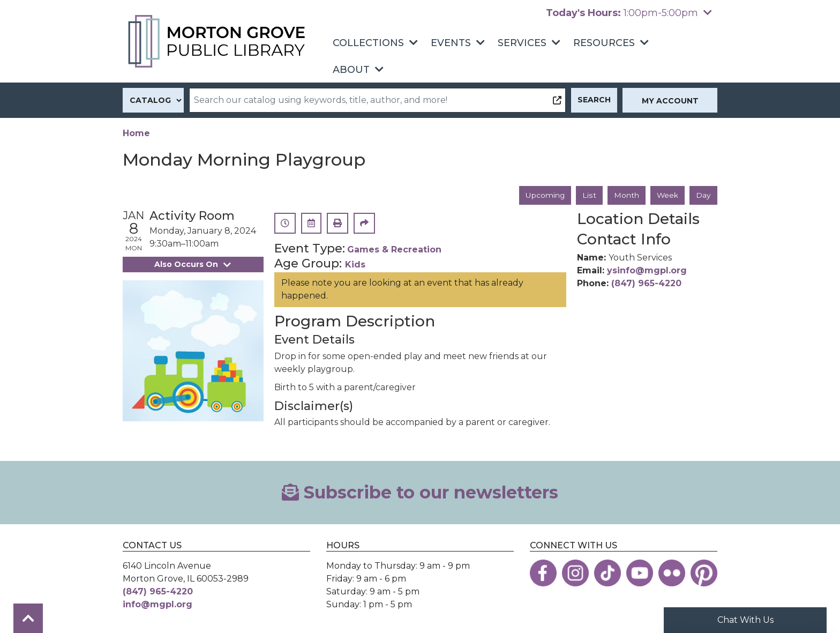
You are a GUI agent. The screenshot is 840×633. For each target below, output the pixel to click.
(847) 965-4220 (646, 283)
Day (703, 195)
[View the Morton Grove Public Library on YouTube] (640, 573)
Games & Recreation (394, 250)
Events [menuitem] (451, 43)
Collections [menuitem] (368, 43)
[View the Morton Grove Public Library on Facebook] (543, 573)
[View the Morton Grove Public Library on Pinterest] (704, 573)
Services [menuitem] (522, 43)
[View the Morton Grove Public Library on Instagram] (575, 573)
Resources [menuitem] (604, 43)
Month (626, 195)
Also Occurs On (193, 264)
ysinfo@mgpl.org (647, 270)
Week (667, 195)
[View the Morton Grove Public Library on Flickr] (672, 573)
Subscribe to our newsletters (420, 492)
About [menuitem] (351, 70)
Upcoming (545, 195)
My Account (670, 101)
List (589, 195)
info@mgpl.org (157, 604)
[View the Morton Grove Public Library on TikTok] (607, 573)
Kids (355, 265)
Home (136, 133)
